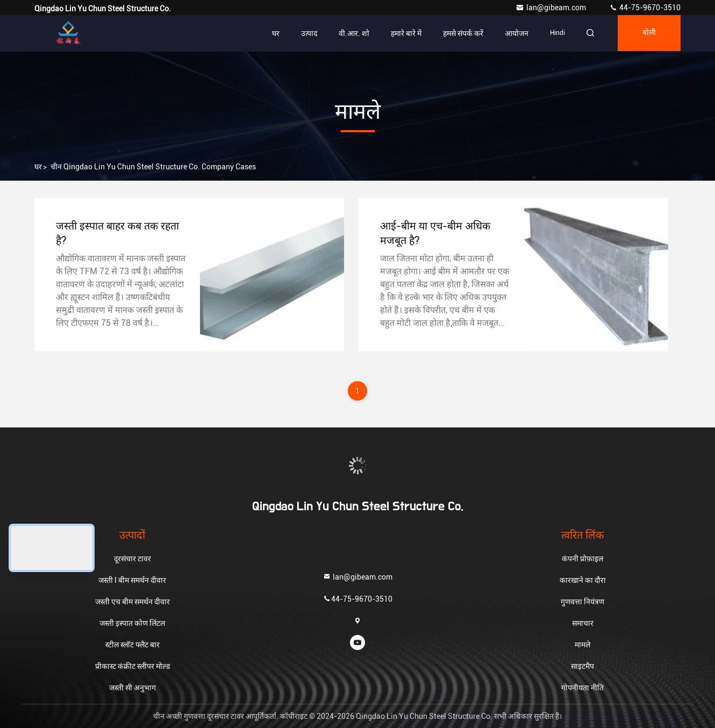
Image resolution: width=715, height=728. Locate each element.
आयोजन (513, 33)
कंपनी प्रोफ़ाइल (582, 559)
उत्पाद (306, 33)
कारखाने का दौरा (583, 580)
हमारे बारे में (403, 33)
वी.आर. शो (351, 33)
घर (273, 33)
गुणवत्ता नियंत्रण (582, 602)
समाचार (583, 623)
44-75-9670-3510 (645, 8)
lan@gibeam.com (552, 8)
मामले (582, 645)
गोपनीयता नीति (582, 688)
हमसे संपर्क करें (460, 33)
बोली (648, 33)
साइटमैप (582, 666)
